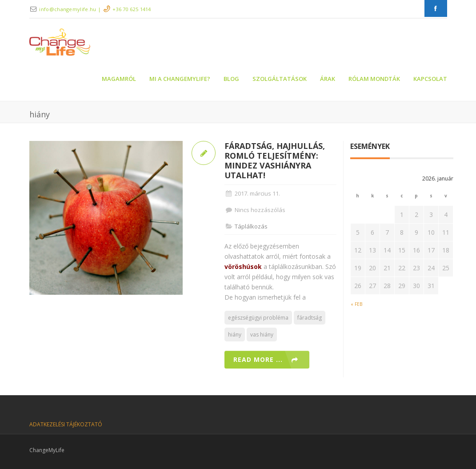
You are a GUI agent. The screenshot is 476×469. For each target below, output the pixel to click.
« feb (356, 304)
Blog (231, 79)
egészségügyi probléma (258, 318)
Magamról (119, 79)
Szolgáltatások (280, 79)
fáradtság (310, 318)
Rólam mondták (374, 79)
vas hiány (262, 335)
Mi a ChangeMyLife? (180, 79)
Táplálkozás (251, 226)
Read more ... (258, 359)
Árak (328, 79)
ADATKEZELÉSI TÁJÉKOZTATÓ (66, 424)
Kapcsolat (430, 79)
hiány (235, 335)
